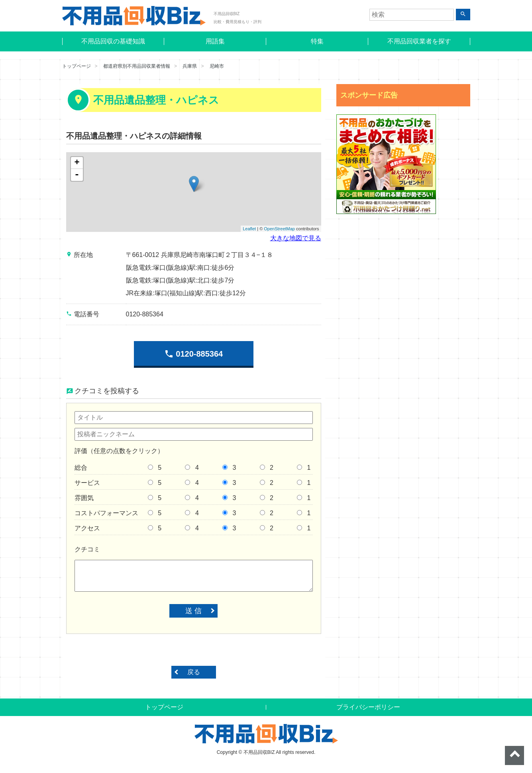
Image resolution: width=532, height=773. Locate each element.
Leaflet (249, 229)
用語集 (215, 41)
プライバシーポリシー (368, 707)
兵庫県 (190, 66)
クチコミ (87, 549)
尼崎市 (217, 66)
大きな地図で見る (296, 238)
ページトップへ (514, 755)
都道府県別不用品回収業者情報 (137, 66)
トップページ (77, 66)
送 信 (193, 611)
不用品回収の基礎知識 (113, 41)
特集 (317, 41)
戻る (194, 672)
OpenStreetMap (279, 229)
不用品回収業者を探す (419, 41)
